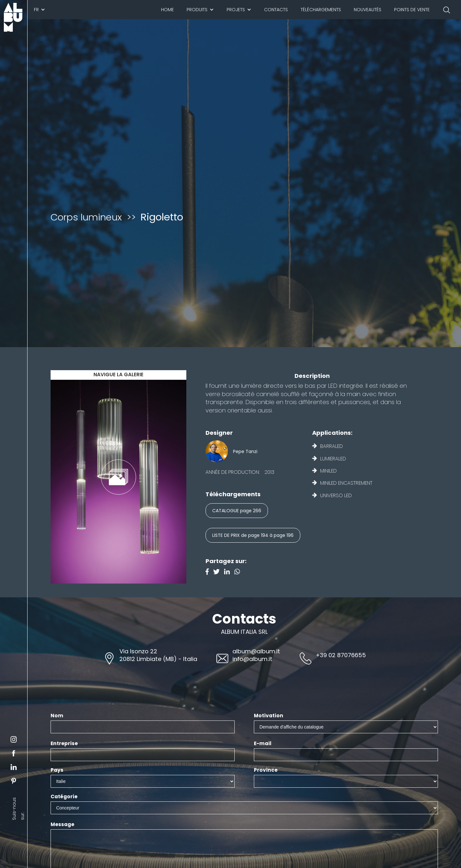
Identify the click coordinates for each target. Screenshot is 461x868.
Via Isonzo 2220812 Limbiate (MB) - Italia (158, 655)
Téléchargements (321, 10)
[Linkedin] (229, 572)
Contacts (276, 10)
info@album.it (252, 659)
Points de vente (412, 10)
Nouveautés (368, 10)
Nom (57, 716)
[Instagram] (239, 572)
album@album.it (256, 651)
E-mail (263, 744)
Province (266, 770)
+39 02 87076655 (341, 655)
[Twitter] (219, 572)
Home (167, 10)
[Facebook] (209, 572)
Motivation (269, 716)
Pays (57, 770)
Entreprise (64, 744)
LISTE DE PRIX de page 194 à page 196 (253, 535)
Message (62, 824)
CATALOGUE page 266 (237, 511)
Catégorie (64, 797)
